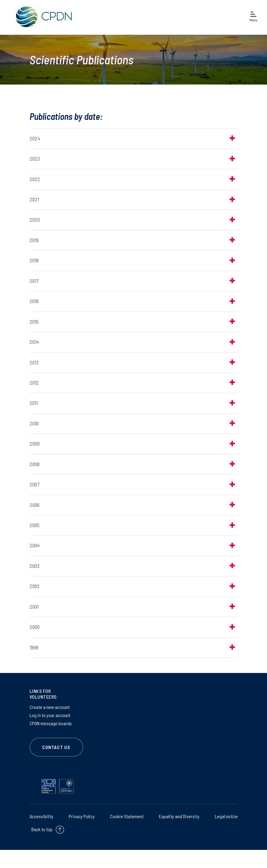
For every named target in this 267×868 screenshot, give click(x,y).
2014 (34, 342)
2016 (34, 301)
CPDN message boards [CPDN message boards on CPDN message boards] (51, 723)
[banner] (42, 16)
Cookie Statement (127, 816)
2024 (35, 138)
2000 (35, 627)
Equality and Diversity (179, 816)
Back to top (42, 829)
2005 (35, 525)
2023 (35, 159)
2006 (35, 505)
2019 (34, 240)
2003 (35, 566)
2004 (35, 546)
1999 (34, 647)
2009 (35, 444)
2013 (34, 362)
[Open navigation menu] (253, 16)
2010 (34, 423)
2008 (35, 464)
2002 (35, 586)
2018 (34, 260)
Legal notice (226, 816)
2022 (35, 179)
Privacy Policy (82, 816)
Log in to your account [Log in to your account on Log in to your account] (50, 715)
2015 (34, 322)
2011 (34, 403)
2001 (34, 607)
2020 (35, 220)
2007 (34, 484)
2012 (34, 383)
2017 (34, 281)
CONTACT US (56, 747)
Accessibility (41, 816)
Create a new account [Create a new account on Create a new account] (50, 707)
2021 (34, 199)
